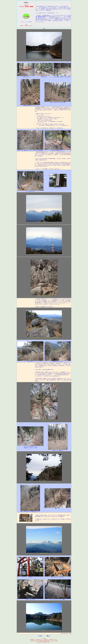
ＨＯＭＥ (40, 636)
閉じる (48, 636)
